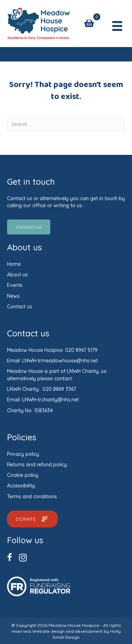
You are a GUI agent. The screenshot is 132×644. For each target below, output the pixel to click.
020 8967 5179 (81, 350)
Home (14, 264)
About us (17, 275)
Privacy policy (23, 454)
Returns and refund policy (37, 465)
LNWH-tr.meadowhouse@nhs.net (60, 361)
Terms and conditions (32, 497)
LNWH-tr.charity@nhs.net (51, 400)
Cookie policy (23, 475)
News (13, 296)
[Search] (66, 124)
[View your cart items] (89, 23)
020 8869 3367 (59, 389)
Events (15, 285)
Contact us (20, 307)
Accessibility (21, 486)
